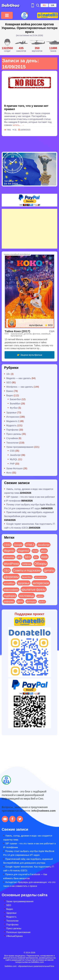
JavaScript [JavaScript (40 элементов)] (43, 545)
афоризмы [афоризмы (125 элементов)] (11, 577)
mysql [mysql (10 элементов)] (35, 551)
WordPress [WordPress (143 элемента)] (11, 564)
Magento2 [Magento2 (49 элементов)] (23, 550)
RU (44, 5)
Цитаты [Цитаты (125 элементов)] (49, 570)
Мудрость (11, 425)
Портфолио (12, 430)
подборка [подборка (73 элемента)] (10, 596)
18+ (8, 374)
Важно (10, 391)
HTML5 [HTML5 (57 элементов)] (30, 545)
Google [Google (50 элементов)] (18, 545)
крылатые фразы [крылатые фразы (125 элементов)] (34, 589)
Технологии (12, 443)
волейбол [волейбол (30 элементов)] (9, 583)
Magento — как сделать (19, 378)
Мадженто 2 (13, 421)
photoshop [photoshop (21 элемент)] (9, 557)
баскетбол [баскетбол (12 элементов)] (27, 577)
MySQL (14, 459)
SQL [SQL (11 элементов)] (36, 557)
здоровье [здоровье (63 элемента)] (24, 583)
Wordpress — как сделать (20, 387)
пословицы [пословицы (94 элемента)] (27, 596)
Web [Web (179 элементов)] (44, 557)
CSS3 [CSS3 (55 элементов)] (7, 545)
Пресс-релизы (14, 434)
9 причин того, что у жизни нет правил (26, 107)
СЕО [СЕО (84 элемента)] (7, 570)
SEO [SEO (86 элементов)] (28, 557)
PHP (12, 464)
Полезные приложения (18, 932)
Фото (9, 473)
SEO (9, 382)
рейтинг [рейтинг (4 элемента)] (40, 596)
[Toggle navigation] (7, 15)
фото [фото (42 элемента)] (20, 601)
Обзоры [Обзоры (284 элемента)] (40, 563)
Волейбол (15, 403)
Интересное (13, 417)
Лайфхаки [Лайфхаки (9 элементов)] (27, 564)
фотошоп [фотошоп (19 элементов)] (31, 601)
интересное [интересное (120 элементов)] (41, 583)
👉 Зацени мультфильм (30, 355)
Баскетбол (15, 399)
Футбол (14, 408)
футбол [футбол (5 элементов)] (42, 602)
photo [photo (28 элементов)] (44, 551)
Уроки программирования (20, 447)
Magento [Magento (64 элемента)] (9, 550)
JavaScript (15, 455)
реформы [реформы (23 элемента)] (9, 601)
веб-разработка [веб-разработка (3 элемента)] (40, 577)
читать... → (18, 125)
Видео (10, 395)
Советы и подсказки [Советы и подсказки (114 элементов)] (27, 570)
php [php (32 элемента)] (19, 557)
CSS (12, 451)
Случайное (12, 438)
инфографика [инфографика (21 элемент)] (11, 590)
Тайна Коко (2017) (17, 331)
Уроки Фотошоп (14, 468)
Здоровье (11, 412)
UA (52, 5)
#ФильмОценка (14, 936)
